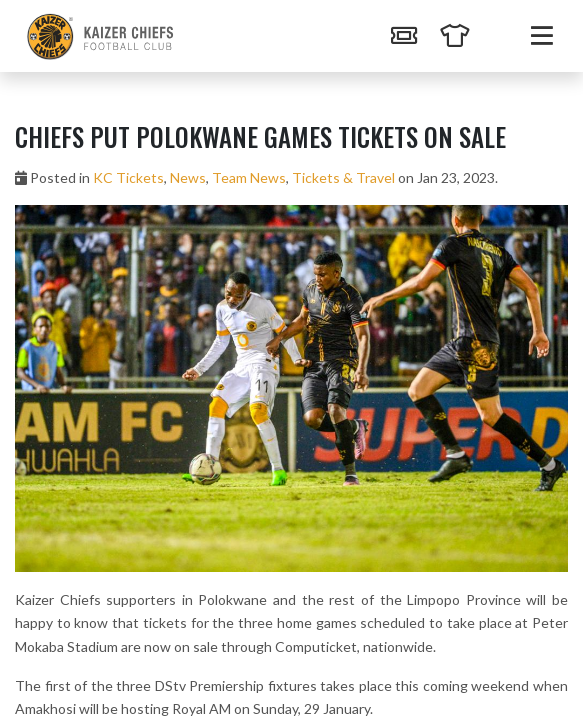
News (188, 177)
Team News (249, 177)
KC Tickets (128, 177)
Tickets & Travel (343, 177)
